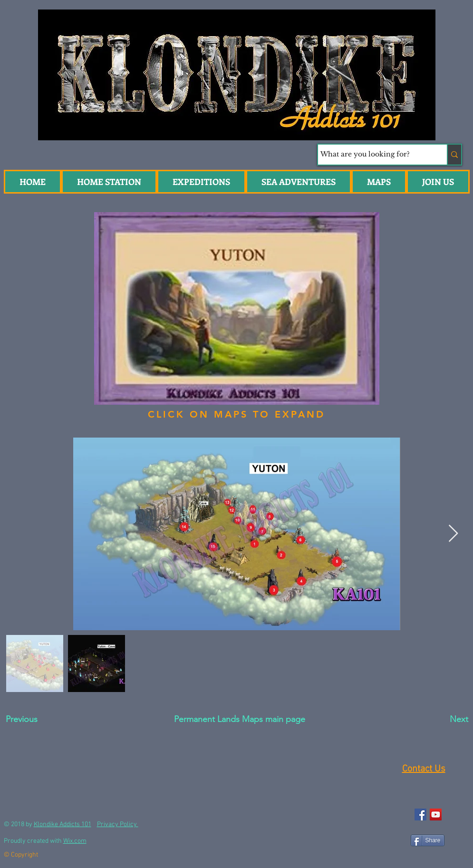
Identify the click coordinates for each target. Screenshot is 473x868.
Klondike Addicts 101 (63, 824)
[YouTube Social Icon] (436, 814)
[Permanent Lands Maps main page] (240, 720)
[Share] (428, 840)
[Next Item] (453, 534)
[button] (299, 182)
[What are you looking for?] (374, 155)
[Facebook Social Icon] (420, 814)
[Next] (437, 720)
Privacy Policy (118, 824)
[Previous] (40, 720)
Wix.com (75, 841)
